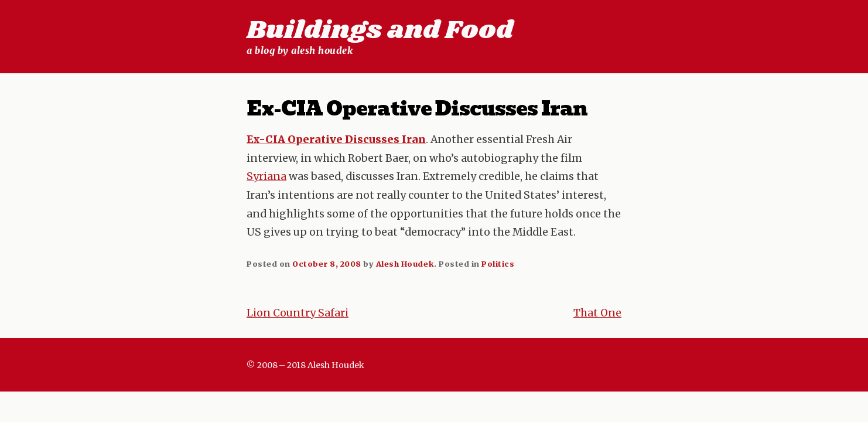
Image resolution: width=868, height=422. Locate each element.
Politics (498, 264)
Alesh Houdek (405, 264)
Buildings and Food (380, 30)
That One (597, 313)
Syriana (266, 176)
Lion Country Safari (298, 313)
